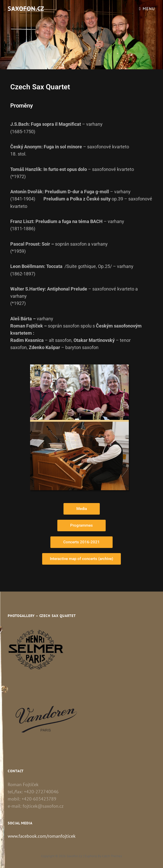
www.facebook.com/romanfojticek (42, 836)
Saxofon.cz (26, 9)
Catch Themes (112, 856)
